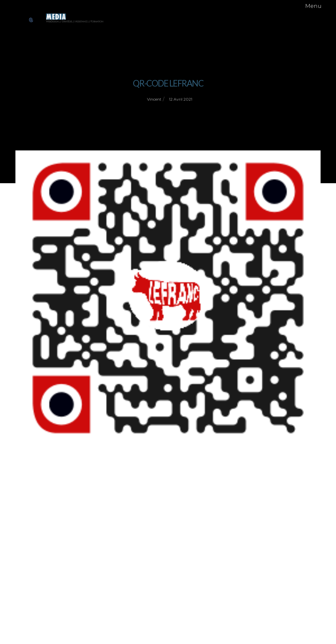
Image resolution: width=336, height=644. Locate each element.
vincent (154, 99)
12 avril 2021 (181, 99)
